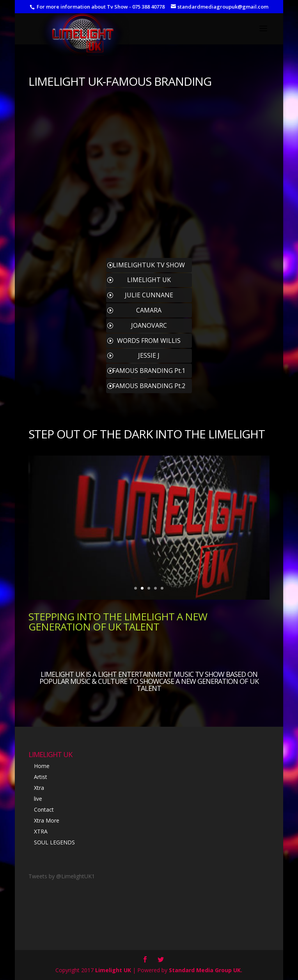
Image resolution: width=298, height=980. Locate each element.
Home (42, 766)
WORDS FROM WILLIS (149, 341)
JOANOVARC (149, 325)
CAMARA (149, 310)
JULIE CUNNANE (149, 295)
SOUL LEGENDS (54, 842)
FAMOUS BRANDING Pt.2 (149, 386)
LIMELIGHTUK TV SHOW (149, 265)
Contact (44, 810)
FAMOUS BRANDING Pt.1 (149, 371)
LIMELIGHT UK (66, 81)
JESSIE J (149, 355)
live (38, 799)
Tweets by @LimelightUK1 (62, 876)
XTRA (41, 831)
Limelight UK (113, 970)
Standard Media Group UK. (206, 970)
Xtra (39, 788)
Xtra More (47, 820)
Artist (41, 777)
